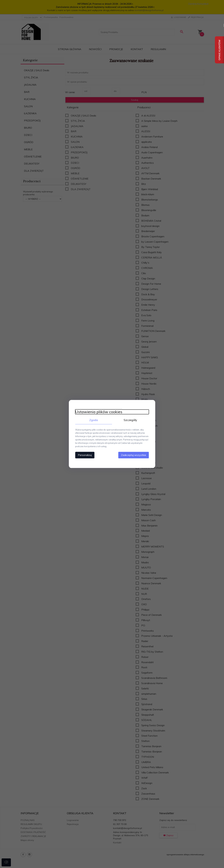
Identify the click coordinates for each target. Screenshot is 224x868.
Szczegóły (130, 420)
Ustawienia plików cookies (99, 412)
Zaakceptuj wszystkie (134, 455)
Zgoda (94, 420)
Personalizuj (85, 455)
